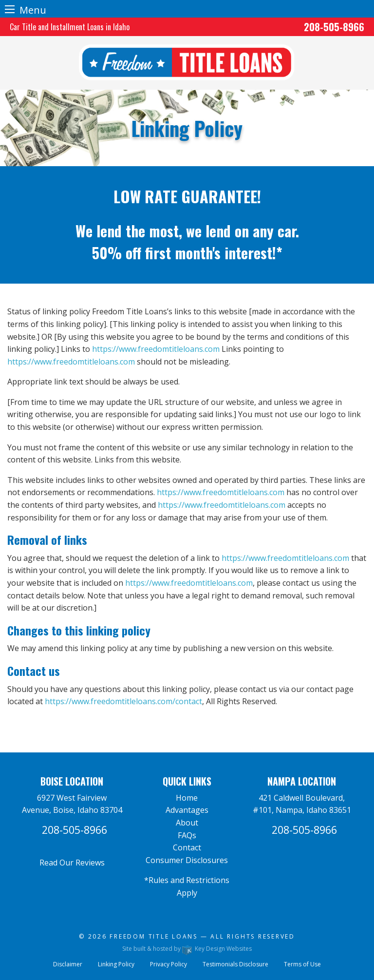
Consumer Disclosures (187, 860)
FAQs (187, 835)
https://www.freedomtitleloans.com (156, 349)
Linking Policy (116, 964)
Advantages (187, 810)
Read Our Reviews (72, 863)
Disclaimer (68, 964)
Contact (187, 847)
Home (187, 798)
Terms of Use (302, 964)
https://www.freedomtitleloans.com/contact (123, 701)
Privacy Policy (168, 964)
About (187, 823)
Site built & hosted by (187, 949)
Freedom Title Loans (154, 936)
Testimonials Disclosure (235, 964)
